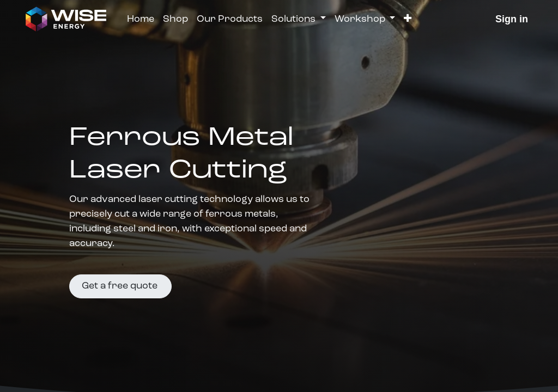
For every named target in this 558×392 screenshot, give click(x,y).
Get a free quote (121, 286)
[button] (408, 19)
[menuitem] (141, 19)
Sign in (512, 19)
